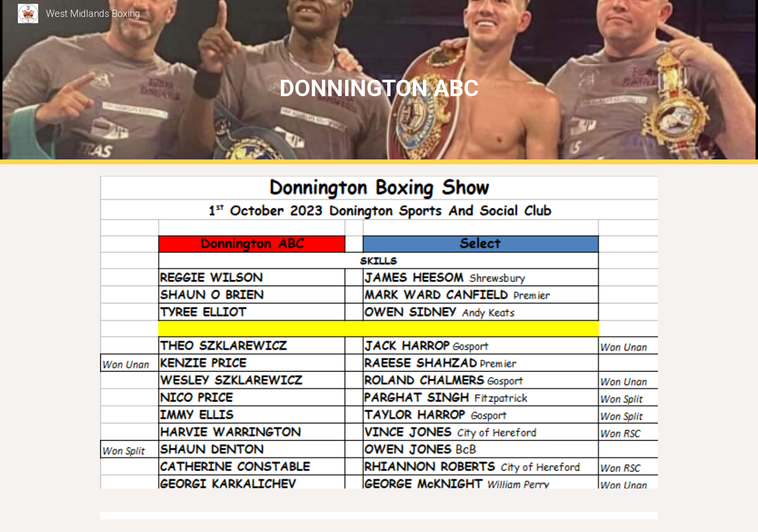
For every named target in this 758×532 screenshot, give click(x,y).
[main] (379, 82)
